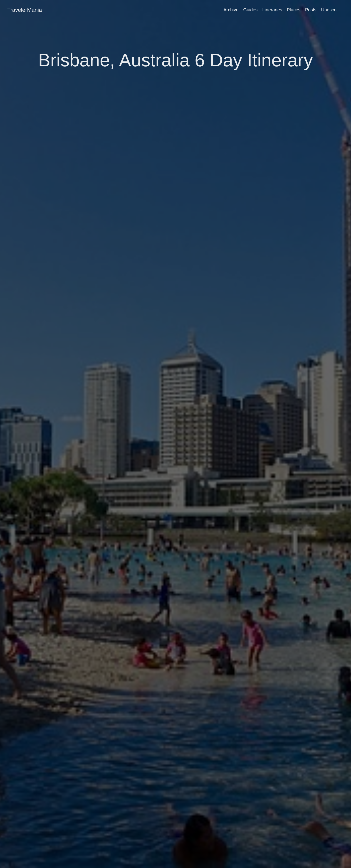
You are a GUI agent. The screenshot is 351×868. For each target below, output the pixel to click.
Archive (231, 10)
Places (294, 10)
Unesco (329, 10)
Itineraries (272, 10)
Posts (311, 10)
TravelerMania (25, 10)
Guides (250, 10)
